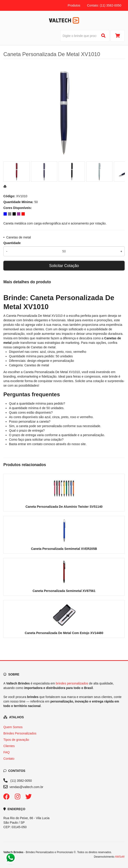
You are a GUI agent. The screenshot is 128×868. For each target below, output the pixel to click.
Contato (9, 759)
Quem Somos (13, 727)
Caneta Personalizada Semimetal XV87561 (64, 591)
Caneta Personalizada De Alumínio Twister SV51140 (64, 507)
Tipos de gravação (16, 740)
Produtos (74, 5)
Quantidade (12, 243)
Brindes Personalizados (20, 733)
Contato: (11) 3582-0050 (104, 5)
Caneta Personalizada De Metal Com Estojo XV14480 (64, 633)
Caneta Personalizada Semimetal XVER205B (64, 549)
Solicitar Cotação (64, 266)
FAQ (7, 752)
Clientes (9, 746)
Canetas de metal (19, 237)
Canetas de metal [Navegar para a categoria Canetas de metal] (43, 347)
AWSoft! (120, 857)
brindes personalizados (72, 683)
